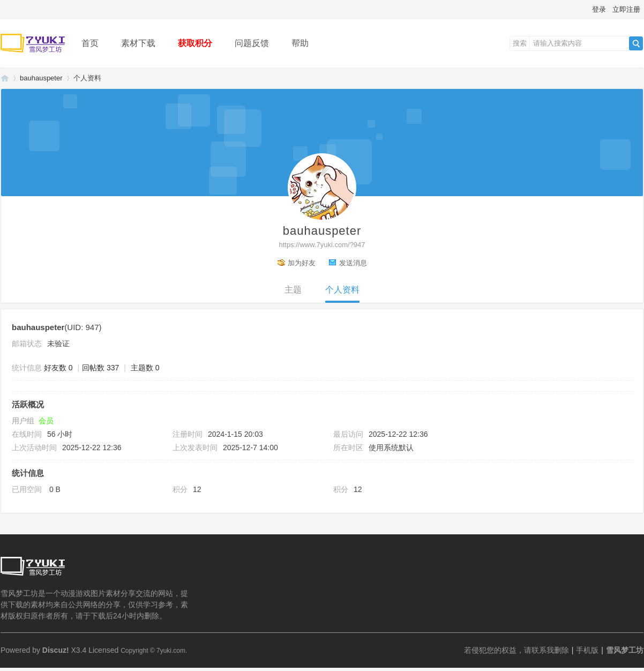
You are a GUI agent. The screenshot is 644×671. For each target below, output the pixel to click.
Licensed (103, 650)
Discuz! (56, 650)
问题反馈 (252, 43)
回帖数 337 (100, 368)
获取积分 (195, 43)
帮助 (300, 43)
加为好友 (302, 263)
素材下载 (138, 43)
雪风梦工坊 (5, 78)
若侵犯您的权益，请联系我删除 (516, 650)
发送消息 (353, 263)
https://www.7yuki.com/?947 (322, 245)
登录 (599, 9)
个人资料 (342, 290)
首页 (90, 43)
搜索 (520, 43)
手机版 (587, 650)
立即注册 (626, 9)
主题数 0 (145, 368)
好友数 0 (58, 368)
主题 (293, 290)
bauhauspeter (41, 78)
